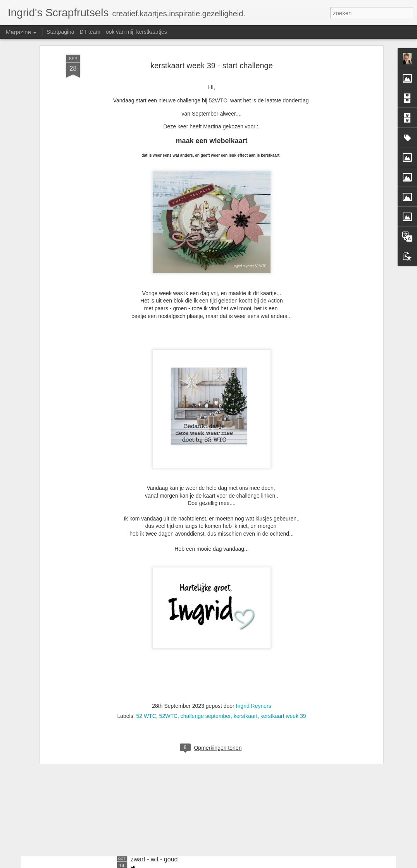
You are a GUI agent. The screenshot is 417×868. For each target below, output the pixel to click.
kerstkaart (246, 634)
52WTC (168, 634)
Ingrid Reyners (254, 624)
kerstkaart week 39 (283, 634)
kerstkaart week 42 (157, 771)
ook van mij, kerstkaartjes (136, 32)
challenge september (206, 634)
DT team (90, 32)
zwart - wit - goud (154, 859)
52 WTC (146, 634)
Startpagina (60, 32)
